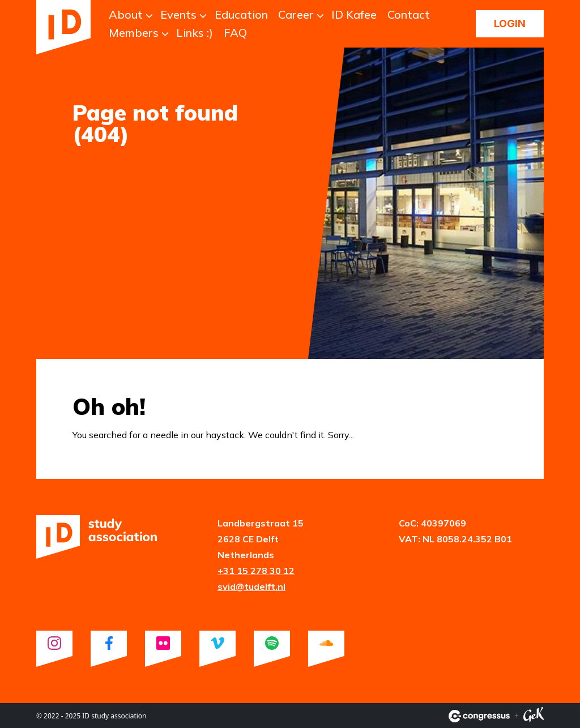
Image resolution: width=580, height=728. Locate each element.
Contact (409, 15)
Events (178, 15)
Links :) (195, 33)
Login (510, 23)
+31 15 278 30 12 (256, 571)
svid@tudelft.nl (251, 586)
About (126, 15)
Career (296, 15)
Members (134, 33)
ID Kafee (354, 15)
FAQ (235, 33)
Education (241, 15)
